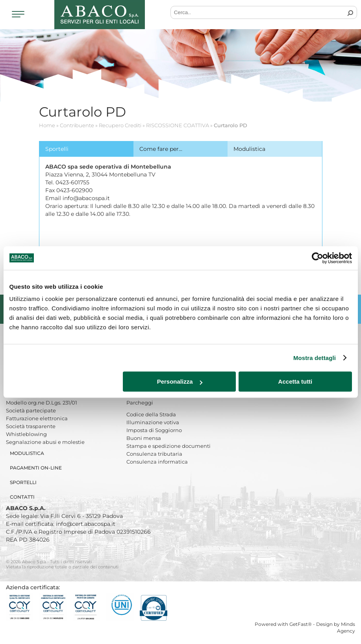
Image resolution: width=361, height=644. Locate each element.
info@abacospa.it (86, 198)
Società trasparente (31, 426)
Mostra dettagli (315, 358)
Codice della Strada (151, 414)
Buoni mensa (144, 438)
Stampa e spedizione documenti (168, 446)
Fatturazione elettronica (37, 418)
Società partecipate (31, 410)
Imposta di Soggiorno (154, 430)
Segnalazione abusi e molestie (45, 442)
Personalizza (180, 381)
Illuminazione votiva (153, 422)
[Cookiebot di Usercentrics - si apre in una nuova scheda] (317, 258)
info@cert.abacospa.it (86, 524)
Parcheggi (140, 403)
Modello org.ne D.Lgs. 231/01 (42, 403)
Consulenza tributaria (154, 454)
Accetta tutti (295, 381)
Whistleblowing (26, 434)
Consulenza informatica (157, 462)
